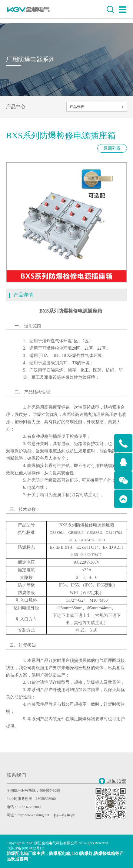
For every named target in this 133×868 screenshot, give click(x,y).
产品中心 (16, 107)
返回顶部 (113, 781)
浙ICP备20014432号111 (27, 848)
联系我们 (16, 775)
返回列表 (112, 148)
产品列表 (77, 107)
